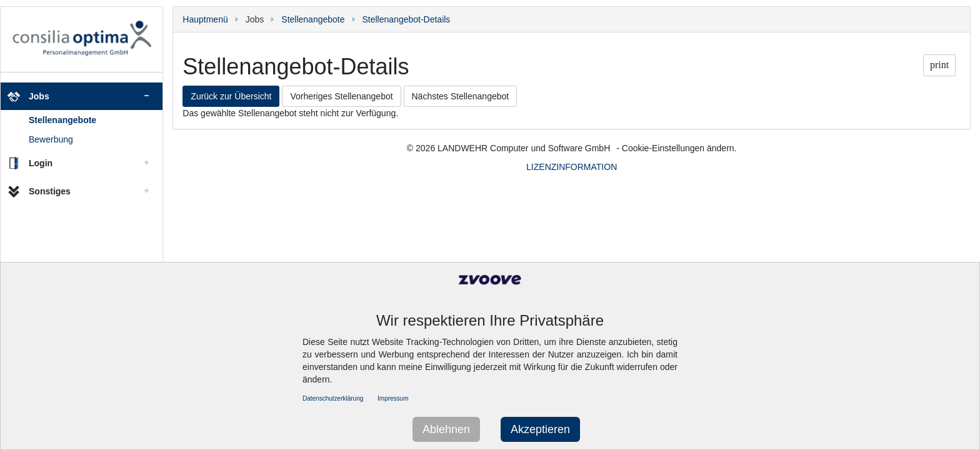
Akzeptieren (540, 429)
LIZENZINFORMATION (572, 167)
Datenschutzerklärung (333, 398)
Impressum (393, 398)
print (939, 65)
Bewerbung (51, 139)
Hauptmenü (205, 19)
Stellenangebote (62, 120)
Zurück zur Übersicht (231, 96)
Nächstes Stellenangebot (461, 96)
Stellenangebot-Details (407, 19)
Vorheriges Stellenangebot (341, 96)
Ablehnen (446, 429)
